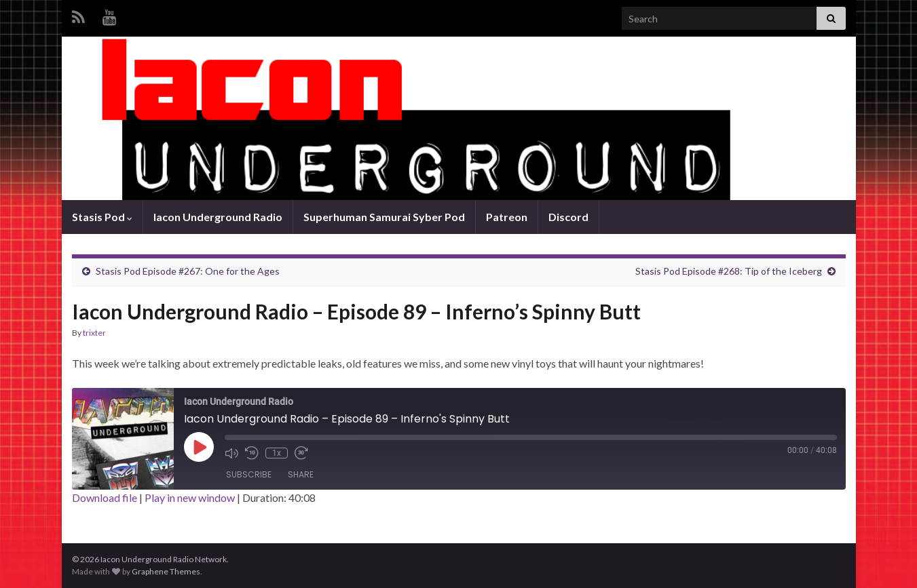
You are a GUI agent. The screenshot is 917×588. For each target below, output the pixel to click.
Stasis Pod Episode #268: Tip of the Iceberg (729, 271)
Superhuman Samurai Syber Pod (384, 217)
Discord (568, 217)
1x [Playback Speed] (277, 453)
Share (301, 474)
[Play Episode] (199, 447)
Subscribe (249, 474)
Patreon (507, 217)
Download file (105, 497)
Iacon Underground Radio (218, 217)
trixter (94, 333)
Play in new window (190, 497)
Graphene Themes (166, 571)
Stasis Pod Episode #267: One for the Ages (188, 271)
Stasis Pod (102, 217)
